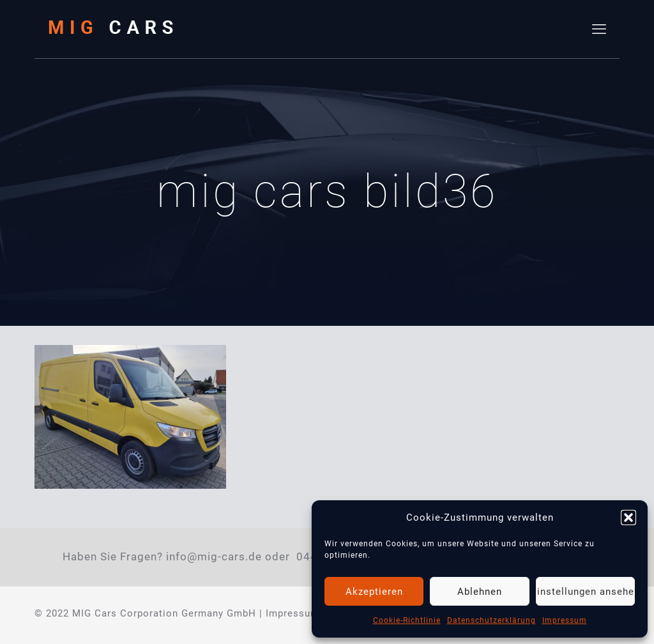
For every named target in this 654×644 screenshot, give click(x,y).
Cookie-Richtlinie (407, 620)
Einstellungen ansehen (585, 592)
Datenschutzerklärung (491, 620)
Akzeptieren (374, 592)
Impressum (565, 620)
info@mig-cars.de (214, 557)
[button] (628, 517)
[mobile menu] (599, 29)
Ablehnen (480, 592)
